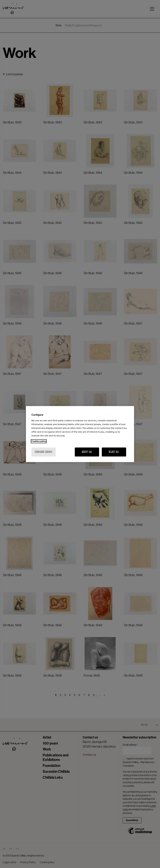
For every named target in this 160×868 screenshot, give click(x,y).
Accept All (87, 452)
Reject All (114, 452)
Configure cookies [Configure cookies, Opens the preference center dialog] (44, 452)
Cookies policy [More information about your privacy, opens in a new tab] (39, 441)
